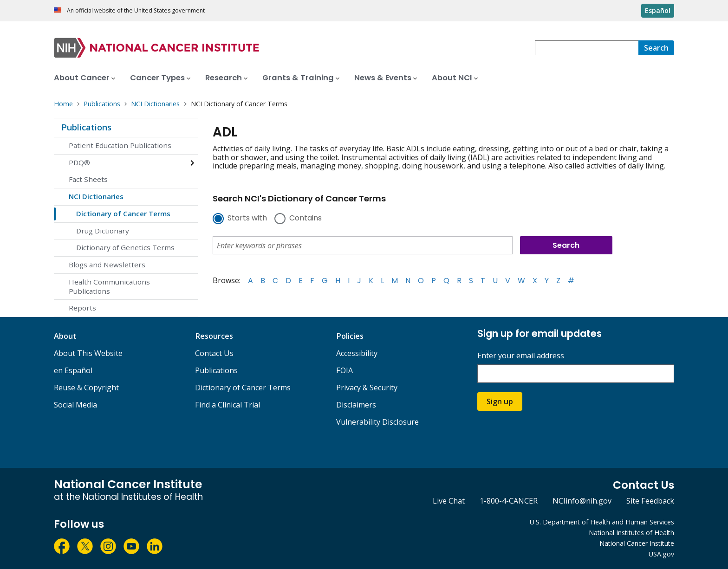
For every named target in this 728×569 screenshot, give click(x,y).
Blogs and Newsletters (107, 265)
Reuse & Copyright (86, 388)
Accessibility (357, 353)
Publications (86, 127)
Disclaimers (356, 405)
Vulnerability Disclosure (377, 422)
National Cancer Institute (637, 543)
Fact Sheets (88, 179)
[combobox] (587, 48)
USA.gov (661, 554)
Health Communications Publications (109, 286)
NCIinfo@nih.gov (582, 501)
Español (658, 10)
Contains (305, 219)
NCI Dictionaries (96, 196)
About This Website (88, 353)
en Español (73, 370)
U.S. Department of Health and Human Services (602, 522)
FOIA (344, 370)
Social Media (75, 405)
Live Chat (449, 501)
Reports (82, 308)
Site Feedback (650, 501)
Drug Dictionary (103, 231)
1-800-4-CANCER (509, 501)
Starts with (247, 219)
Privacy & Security (367, 388)
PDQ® (79, 162)
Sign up (500, 401)
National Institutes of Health (631, 533)
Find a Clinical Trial (227, 405)
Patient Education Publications (120, 145)
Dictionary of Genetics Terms (125, 247)
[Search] (656, 48)
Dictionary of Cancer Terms (123, 213)
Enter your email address (521, 356)
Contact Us (214, 353)
